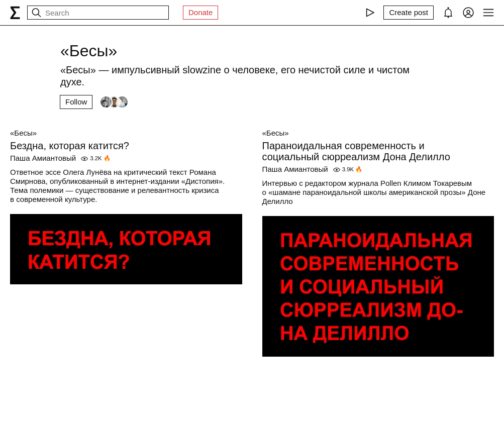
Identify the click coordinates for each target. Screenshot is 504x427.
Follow (76, 102)
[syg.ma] (15, 13)
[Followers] (114, 102)
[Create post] (409, 13)
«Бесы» (23, 133)
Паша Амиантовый (43, 158)
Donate (200, 12)
